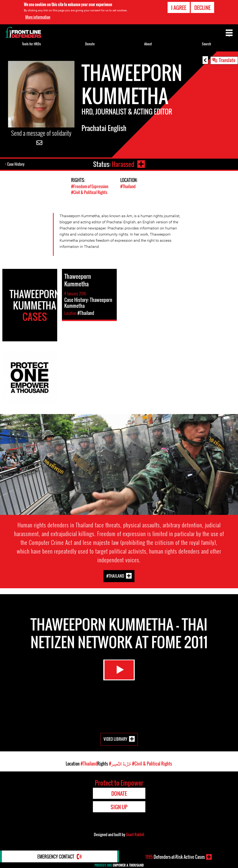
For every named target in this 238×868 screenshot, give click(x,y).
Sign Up (119, 807)
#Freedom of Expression (90, 186)
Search (206, 44)
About (148, 44)
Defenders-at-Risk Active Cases (175, 857)
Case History (16, 164)
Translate (227, 60)
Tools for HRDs (31, 44)
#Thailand (128, 186)
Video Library (115, 739)
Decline (202, 8)
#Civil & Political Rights (89, 192)
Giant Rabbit (135, 834)
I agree (179, 8)
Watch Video (119, 670)
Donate (90, 44)
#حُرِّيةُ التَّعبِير (120, 763)
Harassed (123, 164)
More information (38, 17)
